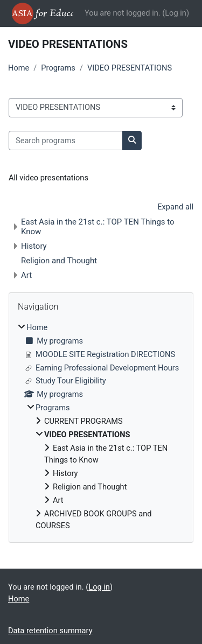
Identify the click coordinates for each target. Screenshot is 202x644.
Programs (58, 68)
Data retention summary (50, 631)
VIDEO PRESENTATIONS (130, 68)
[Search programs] (66, 141)
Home (19, 68)
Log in (176, 13)
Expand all (175, 207)
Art (26, 275)
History (34, 246)
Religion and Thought (59, 261)
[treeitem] (101, 427)
